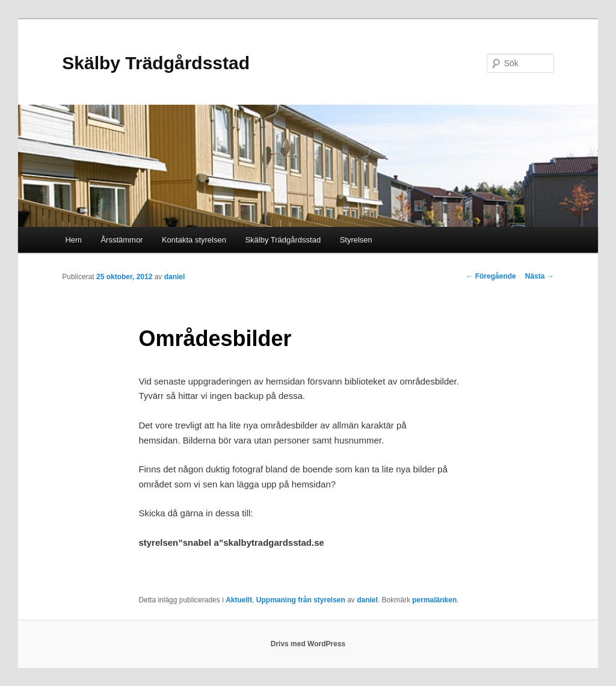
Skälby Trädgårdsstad (156, 63)
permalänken (434, 600)
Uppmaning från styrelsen (301, 600)
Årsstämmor (122, 240)
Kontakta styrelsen (194, 240)
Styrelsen (356, 240)
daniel (175, 277)
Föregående (491, 276)
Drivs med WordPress (308, 644)
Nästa (540, 276)
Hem (73, 240)
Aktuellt (239, 600)
